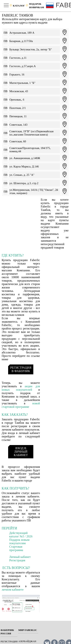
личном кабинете (13, 590)
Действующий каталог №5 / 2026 (21, 535)
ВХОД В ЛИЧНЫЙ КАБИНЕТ (21, 452)
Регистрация (17, 560)
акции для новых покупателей (21, 388)
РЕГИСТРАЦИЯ (9, 642)
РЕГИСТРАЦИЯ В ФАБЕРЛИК (21, 369)
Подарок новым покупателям (19, 541)
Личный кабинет (20, 557)
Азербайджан (27, 641)
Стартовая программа (16, 548)
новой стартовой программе (21, 405)
